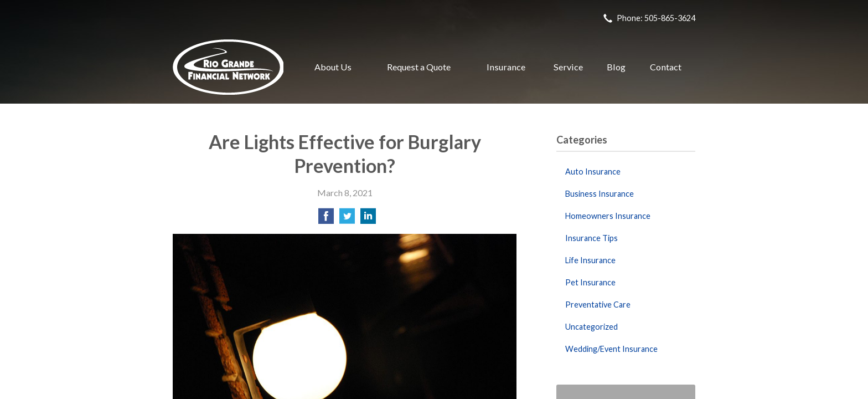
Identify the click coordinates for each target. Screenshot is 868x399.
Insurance (506, 67)
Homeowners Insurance (608, 216)
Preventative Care (598, 305)
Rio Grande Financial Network (228, 67)
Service (568, 67)
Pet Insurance (590, 282)
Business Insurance (600, 194)
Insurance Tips (591, 238)
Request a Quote (419, 67)
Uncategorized (591, 327)
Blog (616, 67)
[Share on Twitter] (347, 219)
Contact (666, 67)
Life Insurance (590, 260)
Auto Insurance (593, 172)
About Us (333, 67)
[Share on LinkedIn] (368, 219)
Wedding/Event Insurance (611, 349)
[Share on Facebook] (326, 219)
